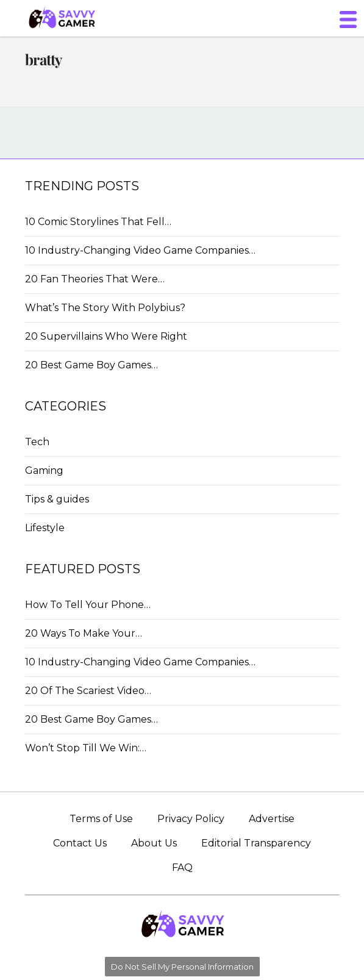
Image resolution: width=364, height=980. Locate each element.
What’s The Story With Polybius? (105, 308)
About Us (154, 843)
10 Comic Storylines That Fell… (98, 222)
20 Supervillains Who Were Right (106, 336)
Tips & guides (57, 499)
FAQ (182, 867)
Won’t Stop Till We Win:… (86, 748)
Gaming (44, 470)
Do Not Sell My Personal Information (182, 967)
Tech (37, 442)
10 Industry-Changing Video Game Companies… (140, 250)
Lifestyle (45, 528)
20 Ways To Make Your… (84, 633)
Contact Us (80, 843)
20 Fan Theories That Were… (95, 279)
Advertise (272, 819)
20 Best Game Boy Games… (91, 365)
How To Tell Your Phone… (88, 605)
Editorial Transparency (256, 843)
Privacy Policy (191, 819)
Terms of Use (101, 819)
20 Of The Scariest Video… (88, 691)
